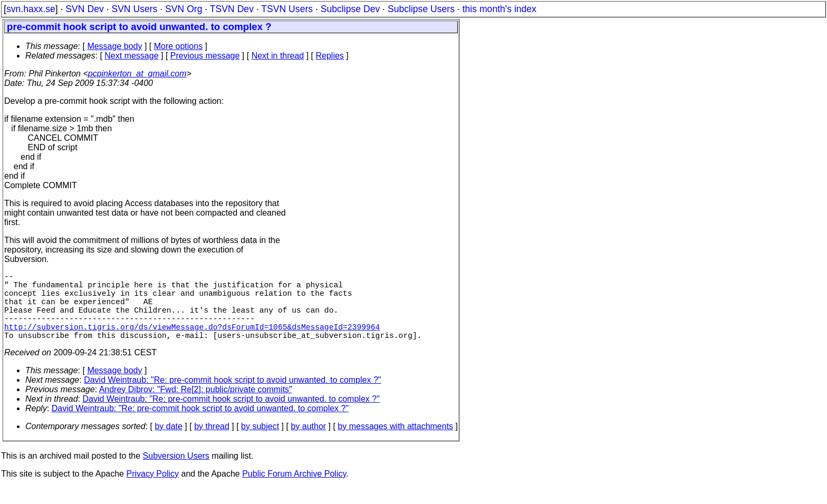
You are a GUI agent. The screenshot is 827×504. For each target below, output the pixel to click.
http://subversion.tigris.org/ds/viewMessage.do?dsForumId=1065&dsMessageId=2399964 (192, 341)
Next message (131, 56)
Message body (114, 46)
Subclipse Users (421, 9)
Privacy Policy (152, 491)
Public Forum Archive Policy (294, 491)
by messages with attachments (395, 443)
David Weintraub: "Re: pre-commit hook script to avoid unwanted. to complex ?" (232, 397)
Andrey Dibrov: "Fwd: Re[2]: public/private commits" (196, 406)
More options (179, 46)
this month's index (499, 9)
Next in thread (278, 56)
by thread (212, 443)
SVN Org (184, 9)
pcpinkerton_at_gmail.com (137, 74)
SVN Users (134, 9)
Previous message (205, 56)
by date (168, 443)
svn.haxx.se (31, 9)
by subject (260, 443)
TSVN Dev (232, 9)
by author (308, 443)
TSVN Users (287, 9)
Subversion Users (176, 473)
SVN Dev (84, 9)
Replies (330, 56)
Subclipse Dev (350, 9)
